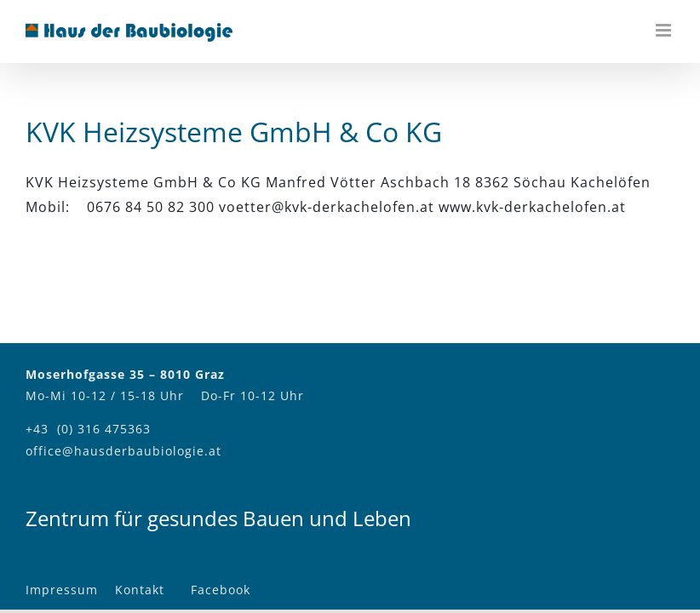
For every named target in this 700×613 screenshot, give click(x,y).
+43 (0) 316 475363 (88, 429)
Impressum (62, 590)
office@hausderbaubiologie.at (123, 451)
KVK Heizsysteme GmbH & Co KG (234, 132)
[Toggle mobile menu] (665, 30)
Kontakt (140, 590)
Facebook (221, 590)
